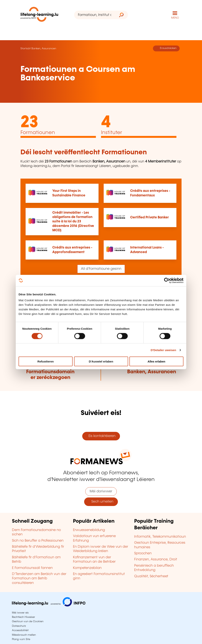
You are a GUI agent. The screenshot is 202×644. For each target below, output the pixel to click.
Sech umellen (101, 502)
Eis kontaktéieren (101, 436)
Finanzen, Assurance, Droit (156, 559)
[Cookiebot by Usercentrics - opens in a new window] (167, 280)
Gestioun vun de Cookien (28, 621)
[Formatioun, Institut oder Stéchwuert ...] (94, 15)
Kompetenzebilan (87, 568)
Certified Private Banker (150, 217)
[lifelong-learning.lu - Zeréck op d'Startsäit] (39, 15)
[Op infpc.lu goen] (49, 606)
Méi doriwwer (101, 491)
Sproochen (143, 553)
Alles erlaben (156, 361)
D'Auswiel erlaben (101, 361)
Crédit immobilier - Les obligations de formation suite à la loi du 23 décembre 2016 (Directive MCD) (73, 222)
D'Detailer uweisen (163, 350)
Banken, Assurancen (44, 49)
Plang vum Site (21, 639)
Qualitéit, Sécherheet (151, 576)
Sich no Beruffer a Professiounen (38, 541)
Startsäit (26, 49)
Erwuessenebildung (89, 530)
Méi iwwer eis (20, 613)
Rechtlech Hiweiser (23, 617)
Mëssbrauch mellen (24, 635)
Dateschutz (19, 626)
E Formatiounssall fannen (32, 568)
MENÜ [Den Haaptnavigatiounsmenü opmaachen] (175, 18)
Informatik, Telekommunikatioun (160, 537)
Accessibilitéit (20, 630)
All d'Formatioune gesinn (101, 269)
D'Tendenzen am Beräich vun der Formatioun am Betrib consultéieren (39, 579)
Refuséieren (46, 361)
